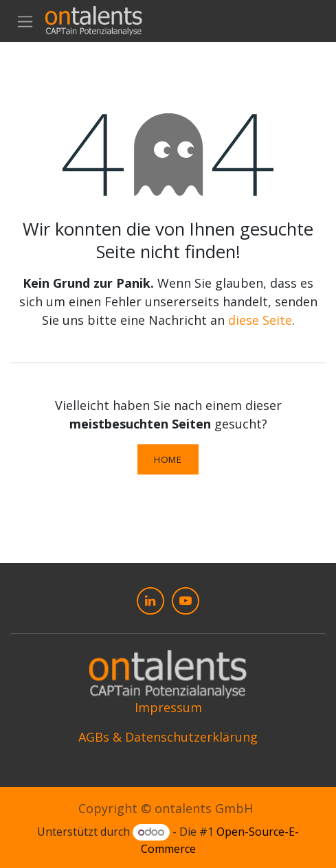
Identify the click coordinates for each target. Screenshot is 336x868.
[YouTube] (186, 601)
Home (168, 459)
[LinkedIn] (150, 601)
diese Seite (260, 320)
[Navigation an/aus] (25, 21)
